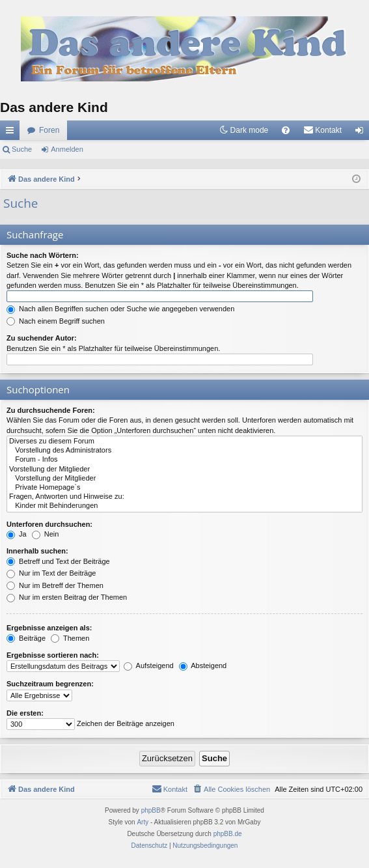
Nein (46, 534)
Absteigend (203, 665)
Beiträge (26, 638)
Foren (49, 130)
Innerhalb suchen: (37, 551)
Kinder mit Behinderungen (184, 506)
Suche (22, 149)
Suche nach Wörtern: (43, 255)
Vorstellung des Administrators (184, 451)
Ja (17, 534)
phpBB (151, 810)
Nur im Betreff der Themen (55, 585)
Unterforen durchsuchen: (49, 524)
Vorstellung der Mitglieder (184, 469)
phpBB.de (228, 834)
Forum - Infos (184, 460)
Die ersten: (25, 713)
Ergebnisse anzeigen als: (49, 628)
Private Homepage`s (184, 488)
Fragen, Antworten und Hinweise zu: (184, 497)
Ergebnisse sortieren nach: (53, 655)
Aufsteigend (149, 665)
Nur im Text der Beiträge (51, 573)
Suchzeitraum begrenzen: (50, 684)
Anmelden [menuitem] (362, 133)
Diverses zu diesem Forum (184, 441)
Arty (143, 822)
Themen (70, 638)
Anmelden (67, 149)
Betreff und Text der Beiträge (58, 561)
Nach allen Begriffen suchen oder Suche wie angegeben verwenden (120, 309)
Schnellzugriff (12, 133)
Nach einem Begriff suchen (56, 321)
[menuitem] (286, 130)
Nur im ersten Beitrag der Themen (67, 597)
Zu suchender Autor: (42, 338)
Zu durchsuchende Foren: (51, 410)
